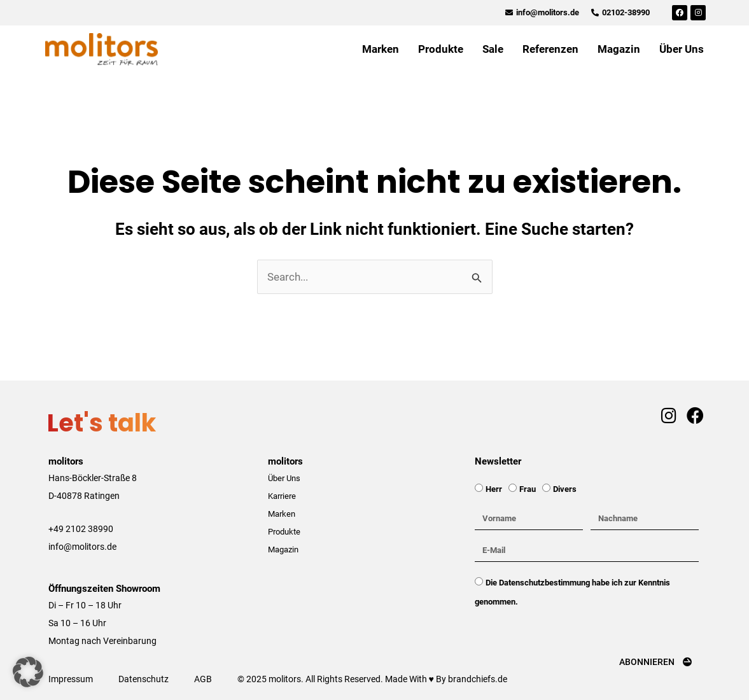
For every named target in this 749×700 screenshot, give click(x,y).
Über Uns (682, 49)
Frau (528, 489)
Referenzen (550, 49)
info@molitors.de (82, 547)
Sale (493, 49)
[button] (28, 672)
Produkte (441, 49)
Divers (565, 489)
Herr (494, 489)
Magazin (619, 49)
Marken (381, 49)
